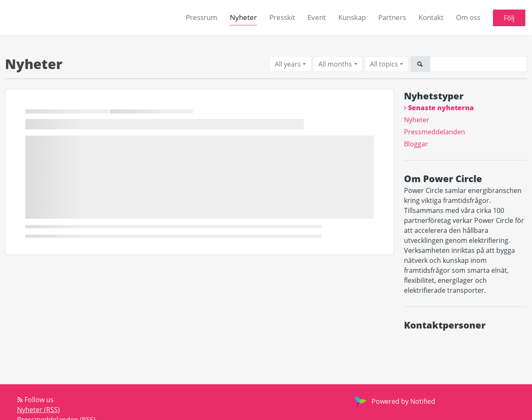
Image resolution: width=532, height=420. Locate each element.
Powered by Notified (394, 401)
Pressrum (202, 17)
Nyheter (243, 17)
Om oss (468, 17)
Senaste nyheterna (441, 108)
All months (335, 64)
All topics (384, 64)
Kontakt (431, 17)
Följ (509, 18)
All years (288, 64)
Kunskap (352, 17)
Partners (392, 17)
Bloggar (416, 144)
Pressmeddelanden (435, 132)
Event (317, 17)
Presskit (282, 17)
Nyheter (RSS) (38, 410)
